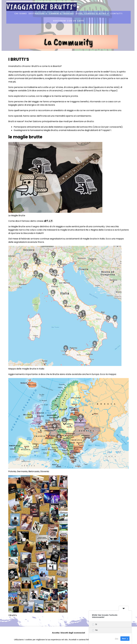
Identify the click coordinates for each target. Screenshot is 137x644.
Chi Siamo (21, 14)
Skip (117, 639)
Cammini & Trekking (61, 14)
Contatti (117, 14)
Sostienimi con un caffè (69, 21)
